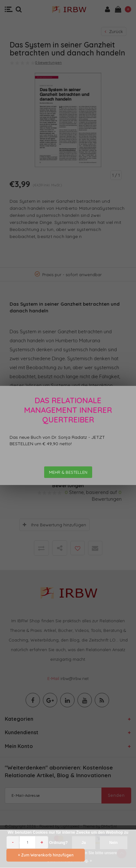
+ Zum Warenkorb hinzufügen (46, 855)
